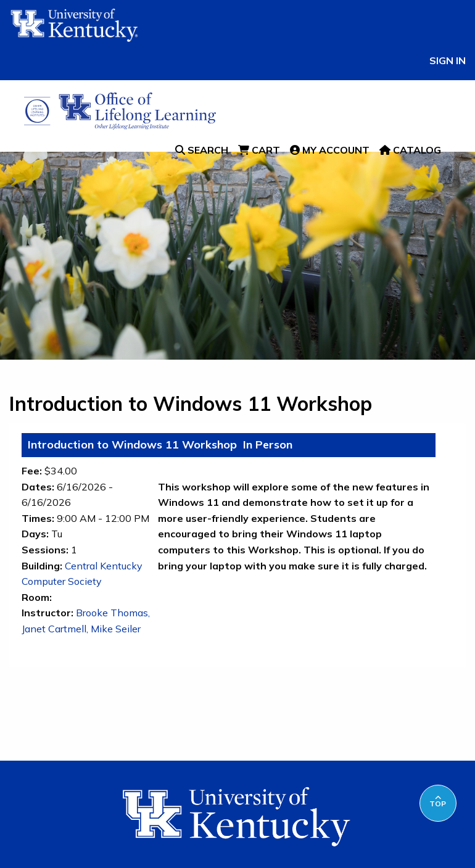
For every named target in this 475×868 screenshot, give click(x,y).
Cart (259, 150)
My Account (330, 150)
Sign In (448, 60)
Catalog (410, 150)
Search (202, 150)
